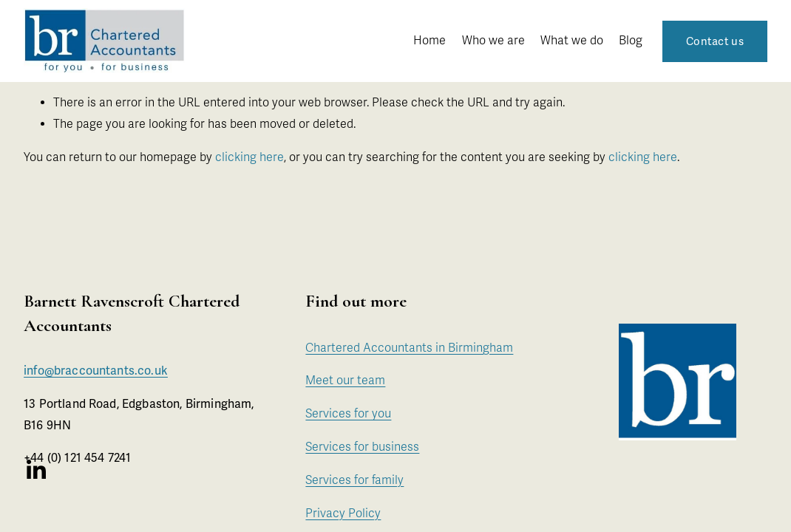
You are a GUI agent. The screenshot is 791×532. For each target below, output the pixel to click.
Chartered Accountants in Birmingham (409, 348)
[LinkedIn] (35, 470)
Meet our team (345, 381)
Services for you (348, 414)
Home (430, 41)
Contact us (715, 41)
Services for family (354, 480)
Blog (631, 41)
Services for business (362, 447)
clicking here (249, 157)
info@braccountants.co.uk (96, 372)
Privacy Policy (343, 514)
